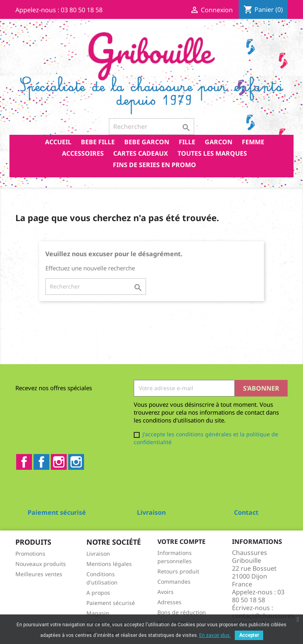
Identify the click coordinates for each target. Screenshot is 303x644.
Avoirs (166, 592)
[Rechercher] (151, 127)
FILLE (187, 142)
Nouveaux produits (41, 564)
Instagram (59, 462)
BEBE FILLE (98, 142)
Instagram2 (76, 462)
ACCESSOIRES (83, 153)
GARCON (219, 142)
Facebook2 (41, 462)
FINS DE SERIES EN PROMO (154, 165)
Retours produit (178, 571)
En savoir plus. (215, 635)
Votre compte (181, 542)
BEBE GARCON (147, 142)
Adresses (169, 602)
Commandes (174, 582)
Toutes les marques (212, 153)
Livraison (98, 554)
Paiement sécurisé (111, 603)
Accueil (58, 142)
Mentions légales (109, 564)
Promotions (30, 554)
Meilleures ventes (39, 574)
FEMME (253, 142)
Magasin (98, 613)
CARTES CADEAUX (141, 153)
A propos (98, 593)
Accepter (249, 635)
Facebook (24, 462)
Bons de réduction (182, 612)
